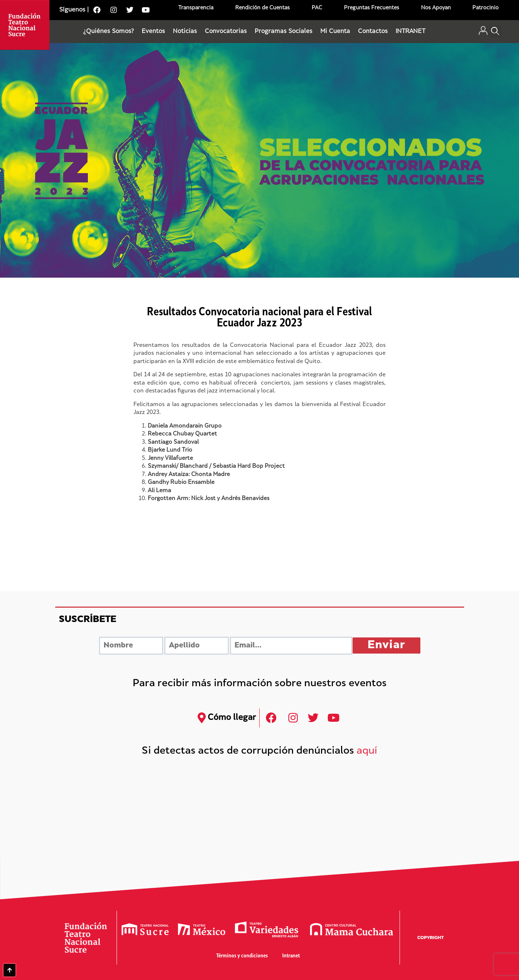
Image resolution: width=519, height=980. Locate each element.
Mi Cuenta (335, 32)
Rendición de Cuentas (263, 8)
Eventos (153, 32)
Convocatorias (226, 32)
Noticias (185, 32)
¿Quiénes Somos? (108, 32)
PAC (317, 8)
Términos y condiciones (242, 956)
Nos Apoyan (436, 8)
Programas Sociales (284, 32)
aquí (367, 751)
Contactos (373, 32)
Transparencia (196, 8)
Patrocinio (485, 8)
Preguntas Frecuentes (372, 8)
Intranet (291, 956)
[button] (495, 32)
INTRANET (411, 32)
